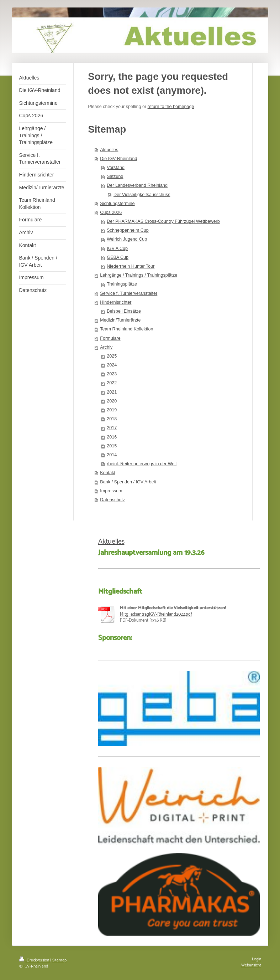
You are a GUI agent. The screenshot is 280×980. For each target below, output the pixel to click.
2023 (112, 374)
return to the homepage (171, 107)
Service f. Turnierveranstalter (129, 293)
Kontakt (108, 473)
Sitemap (59, 960)
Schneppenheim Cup (128, 230)
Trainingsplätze (122, 284)
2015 (112, 446)
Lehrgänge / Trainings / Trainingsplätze (139, 275)
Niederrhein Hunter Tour (131, 266)
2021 (112, 392)
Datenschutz (112, 500)
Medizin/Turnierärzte (120, 320)
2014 (112, 455)
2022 (112, 383)
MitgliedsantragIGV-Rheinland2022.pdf (156, 614)
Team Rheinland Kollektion (126, 329)
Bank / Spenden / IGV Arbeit (128, 482)
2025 (112, 356)
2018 (112, 419)
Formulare (110, 338)
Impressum (111, 491)
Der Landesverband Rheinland (137, 185)
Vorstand (116, 168)
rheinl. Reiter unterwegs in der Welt (142, 464)
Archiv (106, 347)
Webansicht (251, 965)
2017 (112, 428)
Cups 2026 (111, 212)
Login (257, 959)
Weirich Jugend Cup (127, 239)
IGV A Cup (117, 248)
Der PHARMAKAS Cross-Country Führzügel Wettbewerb (163, 221)
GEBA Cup (118, 257)
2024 (112, 365)
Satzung (115, 176)
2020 (112, 401)
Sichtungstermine (117, 204)
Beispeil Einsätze (124, 311)
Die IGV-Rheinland (118, 159)
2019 (112, 410)
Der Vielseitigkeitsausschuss (142, 195)
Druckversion (35, 960)
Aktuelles (109, 150)
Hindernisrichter (116, 302)
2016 (112, 437)
